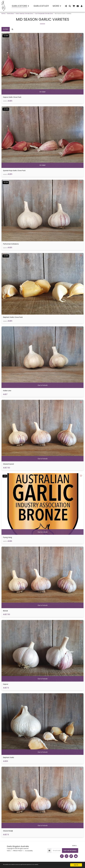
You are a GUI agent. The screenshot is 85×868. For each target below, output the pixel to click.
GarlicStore (10, 14)
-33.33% (6, 183)
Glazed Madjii (9, 835)
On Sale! (42, 92)
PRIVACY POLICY (18, 855)
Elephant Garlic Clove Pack (15, 319)
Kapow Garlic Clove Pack (14, 97)
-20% (5, 479)
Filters (6, 29)
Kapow (6, 688)
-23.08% (6, 36)
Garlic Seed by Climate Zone (24, 14)
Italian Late (8, 393)
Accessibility (29, 855)
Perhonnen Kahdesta (12, 245)
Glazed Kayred (10, 466)
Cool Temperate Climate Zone (44, 14)
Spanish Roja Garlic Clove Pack (17, 171)
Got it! (76, 865)
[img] (42, 64)
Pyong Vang (8, 540)
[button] (66, 6)
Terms (9, 855)
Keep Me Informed (70, 855)
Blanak (6, 614)
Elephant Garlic (10, 762)
